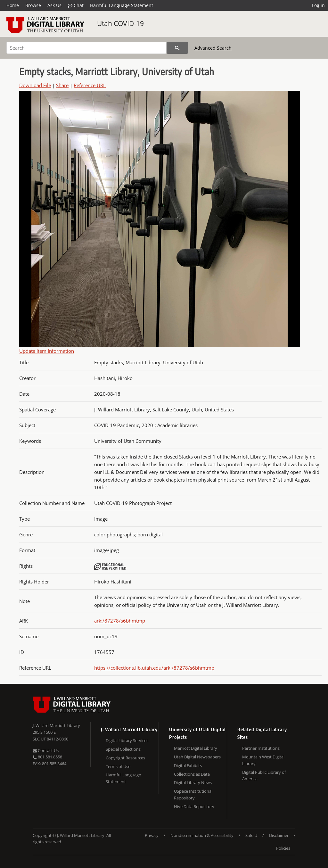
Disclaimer (279, 835)
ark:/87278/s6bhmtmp (120, 621)
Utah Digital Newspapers (197, 757)
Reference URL (90, 85)
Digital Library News (193, 782)
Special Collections (123, 749)
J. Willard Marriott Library (56, 725)
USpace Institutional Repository (193, 794)
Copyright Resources (125, 758)
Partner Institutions (261, 748)
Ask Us (54, 5)
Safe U (251, 835)
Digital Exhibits (188, 765)
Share (62, 85)
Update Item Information (47, 351)
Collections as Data (192, 774)
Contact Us (46, 750)
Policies (283, 848)
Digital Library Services (127, 740)
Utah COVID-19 (120, 23)
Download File (35, 85)
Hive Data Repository (194, 806)
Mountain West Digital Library (263, 760)
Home (13, 5)
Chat (76, 5)
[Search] (86, 48)
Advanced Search (213, 48)
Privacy (152, 835)
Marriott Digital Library (196, 748)
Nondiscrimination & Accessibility (202, 835)
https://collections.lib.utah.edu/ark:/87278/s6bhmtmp (154, 668)
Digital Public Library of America (264, 776)
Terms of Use (118, 766)
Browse (33, 5)
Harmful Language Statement (122, 5)
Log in (318, 5)
